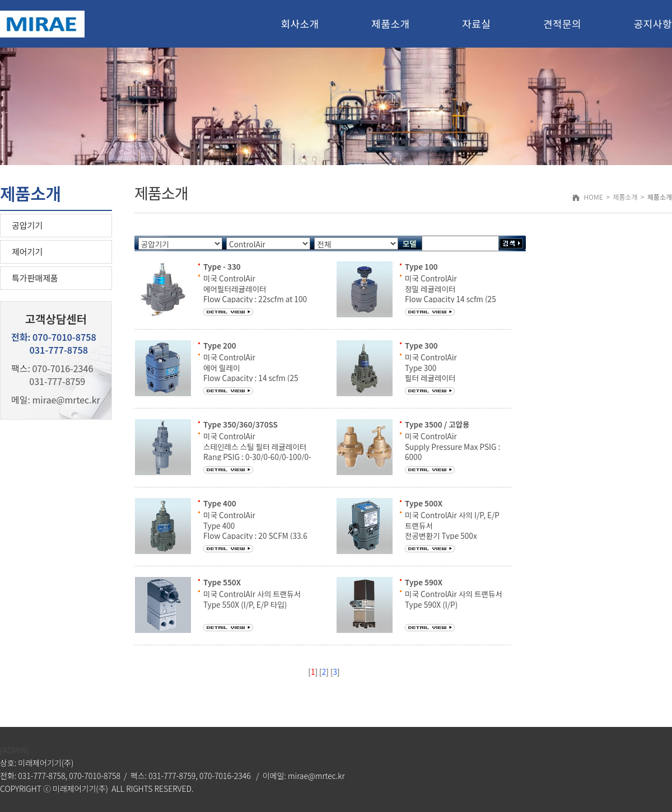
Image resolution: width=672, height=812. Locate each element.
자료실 (476, 24)
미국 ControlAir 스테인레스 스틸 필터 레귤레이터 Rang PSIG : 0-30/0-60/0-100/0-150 (257, 451)
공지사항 (653, 24)
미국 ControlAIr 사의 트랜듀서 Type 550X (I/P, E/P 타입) (252, 599)
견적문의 (562, 24)
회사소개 (300, 24)
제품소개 (390, 24)
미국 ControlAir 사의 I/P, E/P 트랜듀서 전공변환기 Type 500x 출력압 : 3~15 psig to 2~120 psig (459, 535)
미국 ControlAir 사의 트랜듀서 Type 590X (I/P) (454, 599)
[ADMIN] (14, 750)
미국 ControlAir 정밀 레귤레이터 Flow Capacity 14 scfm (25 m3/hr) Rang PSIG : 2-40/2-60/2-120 (454, 299)
